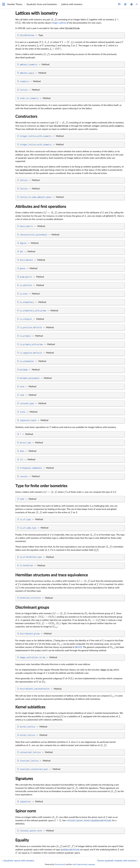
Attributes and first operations (41, 207)
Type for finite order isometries (41, 486)
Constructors (26, 117)
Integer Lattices (59, 23)
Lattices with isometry (37, 13)
